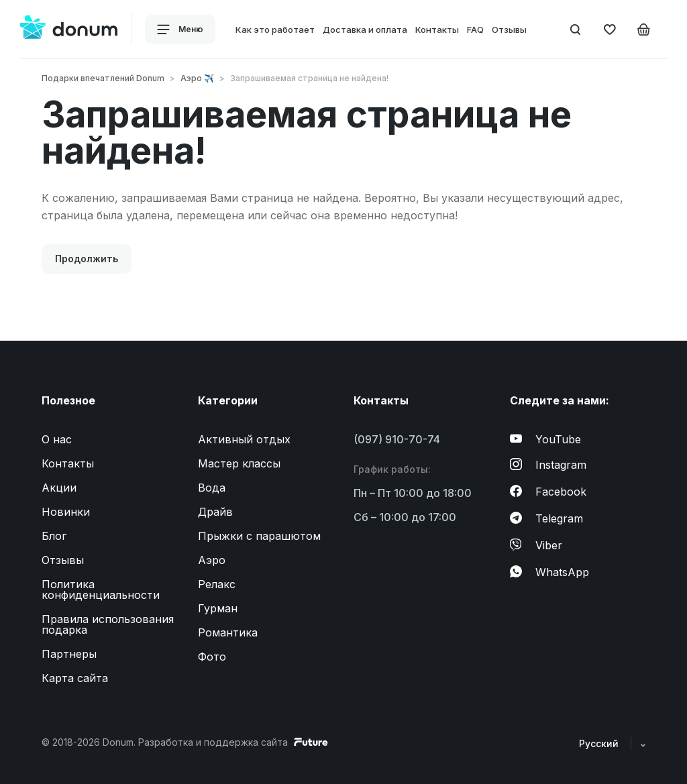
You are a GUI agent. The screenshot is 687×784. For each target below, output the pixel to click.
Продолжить (87, 259)
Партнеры (69, 654)
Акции (59, 488)
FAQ (475, 30)
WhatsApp (549, 572)
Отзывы (509, 30)
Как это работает (275, 30)
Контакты (437, 30)
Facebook (548, 492)
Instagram (548, 465)
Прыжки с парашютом (259, 536)
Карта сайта (75, 678)
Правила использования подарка (108, 624)
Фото (212, 657)
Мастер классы (239, 463)
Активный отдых (244, 439)
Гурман (218, 608)
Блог (54, 536)
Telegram (546, 518)
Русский (612, 743)
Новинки (66, 512)
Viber (536, 545)
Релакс (217, 584)
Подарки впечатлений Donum (103, 78)
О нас (57, 439)
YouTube (545, 439)
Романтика (228, 632)
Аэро (212, 560)
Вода (212, 488)
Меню (180, 30)
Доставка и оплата (365, 30)
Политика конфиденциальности (101, 590)
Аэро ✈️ (197, 78)
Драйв (215, 512)
